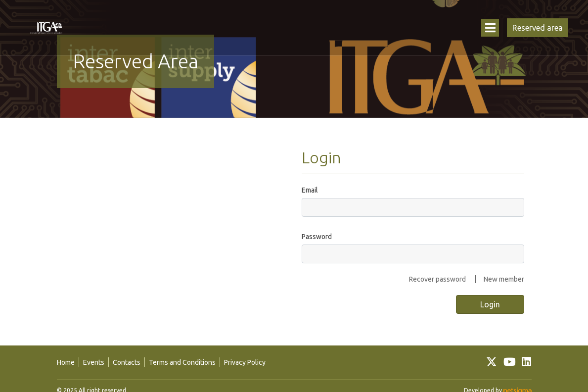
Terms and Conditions (182, 362)
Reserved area (538, 28)
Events (94, 362)
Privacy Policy (245, 362)
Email (310, 190)
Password (317, 237)
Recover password (437, 279)
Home (66, 362)
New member (504, 279)
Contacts (127, 362)
